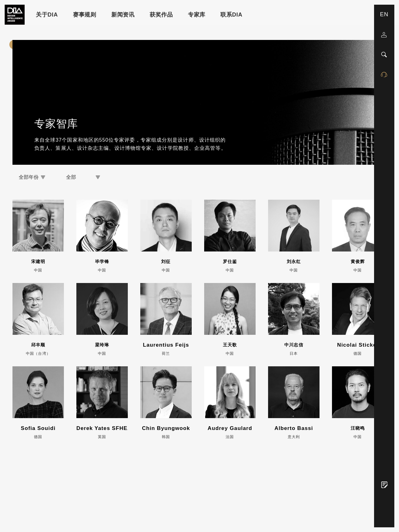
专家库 (197, 15)
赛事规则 (85, 15)
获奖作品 (161, 15)
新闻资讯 (123, 15)
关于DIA (47, 15)
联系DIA (231, 15)
